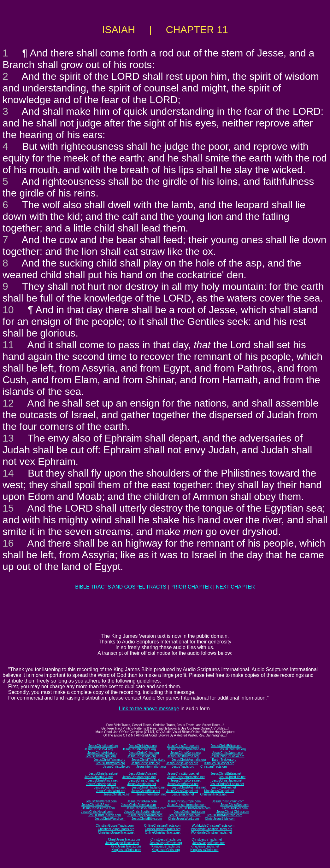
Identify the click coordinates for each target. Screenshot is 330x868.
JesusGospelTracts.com (122, 843)
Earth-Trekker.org (224, 760)
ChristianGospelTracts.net (116, 833)
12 (8, 403)
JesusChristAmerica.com (138, 805)
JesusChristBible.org (146, 763)
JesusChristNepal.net (101, 784)
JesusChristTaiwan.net (110, 787)
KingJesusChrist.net (205, 850)
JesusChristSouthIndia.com (143, 812)
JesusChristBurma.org (183, 756)
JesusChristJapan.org (227, 753)
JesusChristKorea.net (186, 780)
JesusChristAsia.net (143, 774)
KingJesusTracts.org (166, 846)
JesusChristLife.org (117, 767)
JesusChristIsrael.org (103, 746)
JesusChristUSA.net (99, 777)
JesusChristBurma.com (99, 808)
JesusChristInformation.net (186, 777)
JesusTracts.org (183, 767)
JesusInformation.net (151, 794)
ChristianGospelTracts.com (115, 826)
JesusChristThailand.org (149, 760)
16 (8, 543)
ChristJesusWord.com (184, 819)
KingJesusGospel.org (219, 763)
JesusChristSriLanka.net (227, 784)
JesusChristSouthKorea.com (146, 808)
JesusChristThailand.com (145, 815)
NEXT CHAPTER (236, 587)
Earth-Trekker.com (235, 808)
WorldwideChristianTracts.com (213, 826)
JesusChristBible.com (147, 819)
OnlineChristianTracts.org (163, 829)
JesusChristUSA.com (96, 805)
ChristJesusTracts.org (166, 839)
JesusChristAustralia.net (189, 787)
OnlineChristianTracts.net (162, 833)
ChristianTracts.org (214, 767)
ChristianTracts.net (213, 794)
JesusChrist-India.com (189, 812)
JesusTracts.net (183, 794)
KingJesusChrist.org (166, 850)
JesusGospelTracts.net (209, 843)
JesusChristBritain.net (226, 774)
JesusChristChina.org (144, 753)
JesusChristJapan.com (184, 815)
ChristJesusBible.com (220, 819)
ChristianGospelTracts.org (116, 829)
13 (8, 438)
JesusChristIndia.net (142, 784)
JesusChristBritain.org (226, 746)
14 (8, 473)
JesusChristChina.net (144, 780)
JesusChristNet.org (232, 749)
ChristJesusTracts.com (124, 839)
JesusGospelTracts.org (166, 843)
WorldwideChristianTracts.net (211, 833)
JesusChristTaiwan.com (104, 815)
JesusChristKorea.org (186, 753)
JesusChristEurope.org (183, 746)
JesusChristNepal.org (101, 756)
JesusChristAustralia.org (189, 760)
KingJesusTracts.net (205, 846)
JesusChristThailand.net (148, 787)
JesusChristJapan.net (227, 780)
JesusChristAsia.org (143, 746)
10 (8, 310)
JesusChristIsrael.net (103, 774)
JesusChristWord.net (111, 791)
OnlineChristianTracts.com (163, 826)
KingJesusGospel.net (219, 791)
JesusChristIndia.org (141, 756)
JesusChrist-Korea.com (194, 808)
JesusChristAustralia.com (224, 815)
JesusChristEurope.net (183, 774)
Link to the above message (149, 709)
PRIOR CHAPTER (191, 587)
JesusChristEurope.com (184, 801)
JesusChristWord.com (110, 819)
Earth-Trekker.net (224, 787)
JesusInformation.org (151, 767)
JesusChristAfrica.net (103, 780)
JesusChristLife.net (232, 777)
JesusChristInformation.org (186, 749)
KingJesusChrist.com (126, 850)
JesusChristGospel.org (182, 763)
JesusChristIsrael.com (101, 801)
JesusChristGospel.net (182, 791)
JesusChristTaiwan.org (110, 760)
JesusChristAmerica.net (139, 777)
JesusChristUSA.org (98, 749)
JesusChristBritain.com (228, 801)
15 (8, 508)
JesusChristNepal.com (97, 812)
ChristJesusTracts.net (207, 839)
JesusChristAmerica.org (139, 749)
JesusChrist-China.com (233, 812)
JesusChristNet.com (234, 805)
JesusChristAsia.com (142, 801)
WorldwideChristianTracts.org (212, 829)
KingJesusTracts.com (126, 846)
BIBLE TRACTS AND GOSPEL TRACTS (121, 587)
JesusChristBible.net (146, 791)
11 (8, 345)
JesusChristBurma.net (183, 784)
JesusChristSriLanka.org (227, 756)
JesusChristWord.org (110, 763)
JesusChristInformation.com (187, 805)
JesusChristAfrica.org (102, 753)
